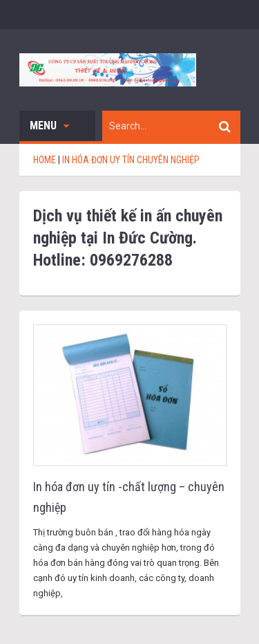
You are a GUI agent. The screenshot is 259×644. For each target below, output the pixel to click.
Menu (49, 126)
